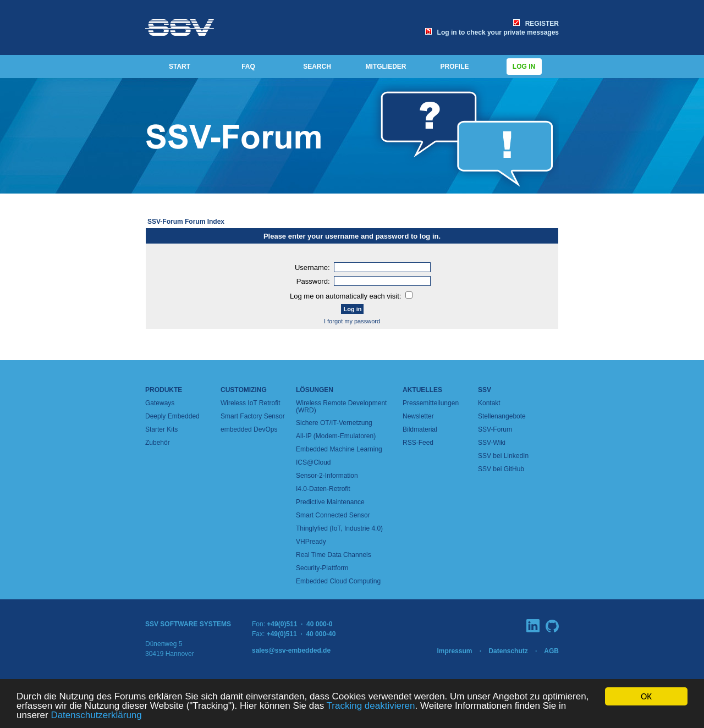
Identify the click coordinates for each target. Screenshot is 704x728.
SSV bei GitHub (501, 469)
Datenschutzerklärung (96, 716)
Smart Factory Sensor (253, 416)
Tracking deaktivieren (371, 706)
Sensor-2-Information (327, 476)
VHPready (311, 542)
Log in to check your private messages (492, 32)
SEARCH (317, 67)
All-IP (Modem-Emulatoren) (336, 436)
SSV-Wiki (492, 443)
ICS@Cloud (313, 462)
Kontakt (489, 403)
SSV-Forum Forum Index (186, 222)
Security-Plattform (322, 568)
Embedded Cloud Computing (338, 581)
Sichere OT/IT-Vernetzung (334, 423)
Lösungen (315, 390)
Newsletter (418, 416)
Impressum (454, 651)
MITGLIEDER (386, 67)
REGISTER (536, 24)
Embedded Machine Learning (339, 449)
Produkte (164, 390)
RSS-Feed (418, 443)
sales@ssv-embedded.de (291, 650)
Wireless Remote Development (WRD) (341, 407)
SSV (485, 390)
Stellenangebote (502, 416)
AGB (551, 651)
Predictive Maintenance (330, 502)
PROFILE (454, 67)
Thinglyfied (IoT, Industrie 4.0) (339, 528)
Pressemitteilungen (431, 403)
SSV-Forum (495, 429)
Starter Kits (161, 429)
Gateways (160, 403)
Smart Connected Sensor (333, 515)
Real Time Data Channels (334, 555)
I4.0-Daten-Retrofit (323, 489)
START (180, 67)
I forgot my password (352, 321)
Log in (524, 67)
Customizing (244, 390)
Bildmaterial (420, 429)
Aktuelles (422, 390)
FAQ (248, 67)
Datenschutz (508, 651)
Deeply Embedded (172, 416)
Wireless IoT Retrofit (250, 403)
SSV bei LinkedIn (503, 456)
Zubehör (158, 443)
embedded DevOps (249, 429)
